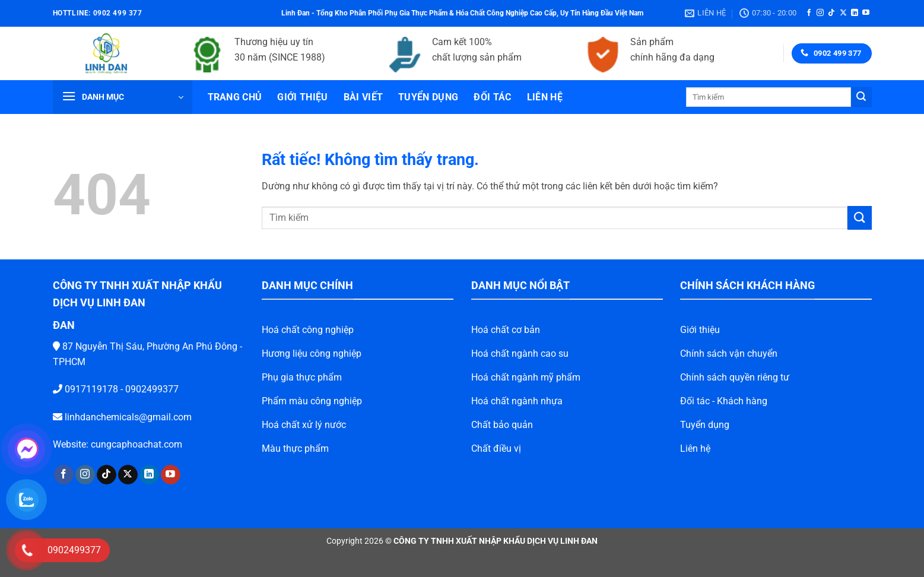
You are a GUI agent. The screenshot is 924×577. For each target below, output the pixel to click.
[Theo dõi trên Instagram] (820, 13)
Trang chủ (235, 97)
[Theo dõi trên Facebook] (809, 13)
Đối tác (492, 97)
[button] (123, 97)
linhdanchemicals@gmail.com (108, 417)
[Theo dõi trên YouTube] (866, 13)
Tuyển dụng (428, 97)
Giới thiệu (302, 97)
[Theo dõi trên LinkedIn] (855, 13)
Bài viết (363, 97)
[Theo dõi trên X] (843, 13)
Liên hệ (545, 97)
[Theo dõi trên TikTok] (831, 13)
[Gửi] (861, 97)
